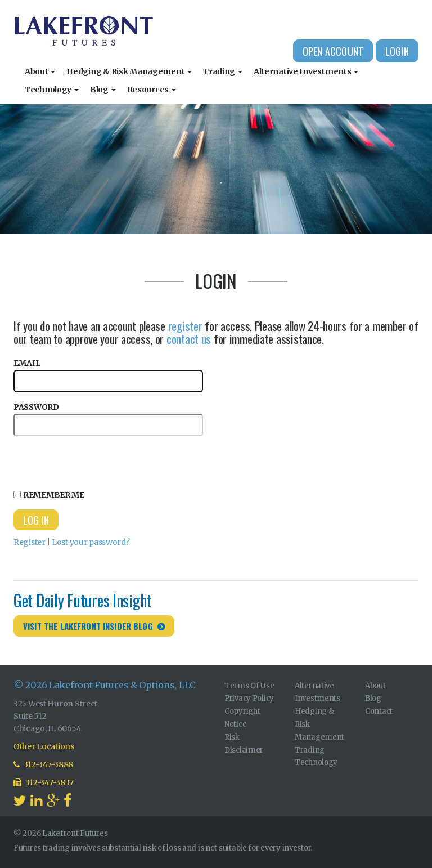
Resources (152, 90)
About (40, 71)
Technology (52, 90)
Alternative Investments (306, 71)
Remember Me (49, 495)
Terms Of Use (249, 686)
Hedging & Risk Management (129, 71)
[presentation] (99, 461)
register (185, 326)
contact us (189, 339)
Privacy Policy (249, 698)
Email (108, 375)
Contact (379, 711)
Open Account (333, 51)
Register (30, 542)
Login (397, 51)
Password (108, 419)
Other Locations (44, 746)
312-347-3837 (44, 782)
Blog (103, 90)
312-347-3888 (43, 764)
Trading (223, 71)
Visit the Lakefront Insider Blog (88, 626)
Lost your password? (91, 542)
